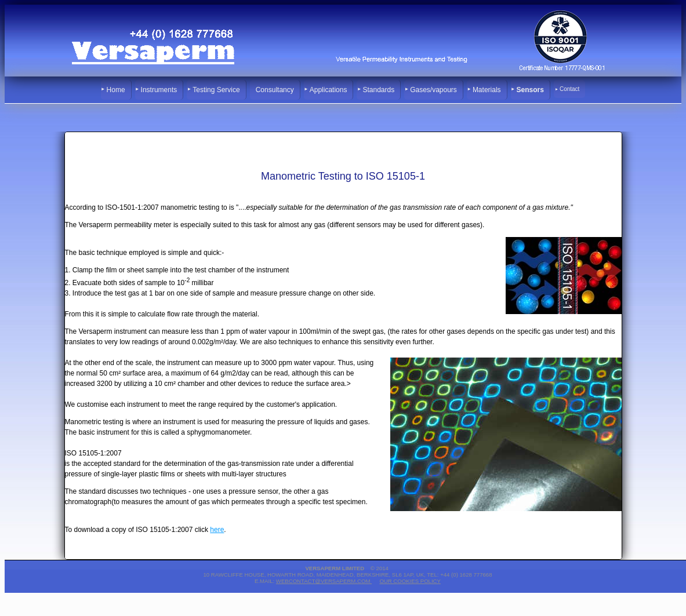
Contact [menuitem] (569, 89)
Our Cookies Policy (410, 581)
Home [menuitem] (116, 90)
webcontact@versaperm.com (324, 581)
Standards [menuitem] (378, 90)
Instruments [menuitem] (159, 90)
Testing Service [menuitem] (216, 90)
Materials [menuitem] (487, 90)
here (217, 530)
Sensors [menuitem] (530, 90)
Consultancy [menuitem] (275, 90)
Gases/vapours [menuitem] (433, 90)
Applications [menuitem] (329, 90)
